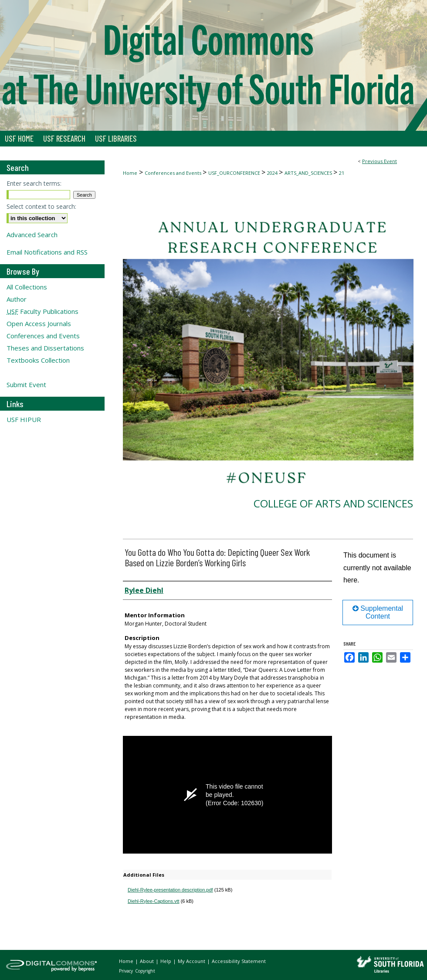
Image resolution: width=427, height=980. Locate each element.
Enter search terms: (34, 183)
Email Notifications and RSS (47, 252)
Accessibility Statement (239, 961)
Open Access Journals (39, 323)
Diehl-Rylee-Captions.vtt (154, 901)
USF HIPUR (24, 419)
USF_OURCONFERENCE (235, 173)
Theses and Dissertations (45, 348)
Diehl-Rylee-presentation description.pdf (170, 890)
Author (17, 299)
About (147, 961)
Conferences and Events (174, 173)
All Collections (27, 287)
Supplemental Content (378, 612)
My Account (192, 961)
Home (130, 173)
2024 (273, 173)
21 (342, 173)
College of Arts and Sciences (333, 503)
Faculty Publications (42, 311)
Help (166, 961)
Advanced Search (32, 235)
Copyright (145, 971)
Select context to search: (41, 206)
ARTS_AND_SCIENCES (309, 173)
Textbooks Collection (38, 360)
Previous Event (380, 161)
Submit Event (26, 385)
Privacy (127, 971)
